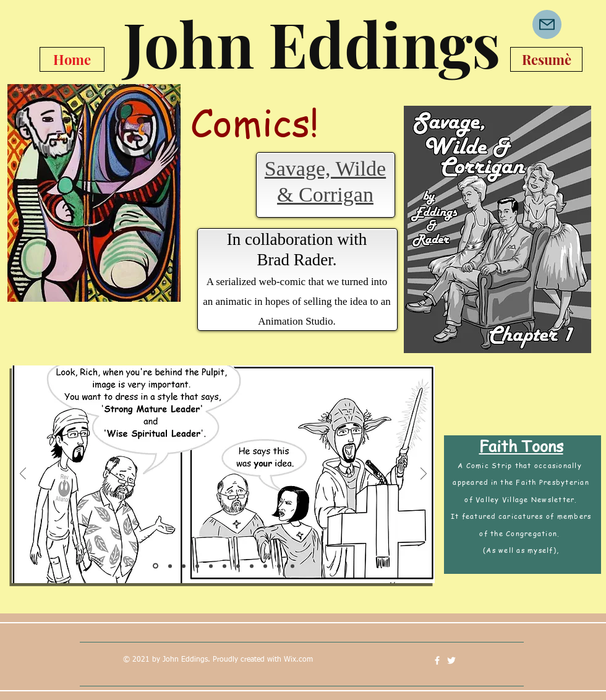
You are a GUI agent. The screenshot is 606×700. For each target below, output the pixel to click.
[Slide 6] (224, 566)
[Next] (424, 475)
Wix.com (298, 660)
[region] (497, 230)
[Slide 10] (279, 566)
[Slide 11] (292, 566)
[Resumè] (546, 59)
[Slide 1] (156, 566)
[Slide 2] (170, 566)
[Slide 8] (252, 566)
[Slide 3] (184, 566)
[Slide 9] (265, 566)
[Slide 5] (211, 566)
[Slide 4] (197, 566)
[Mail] (547, 24)
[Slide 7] (238, 566)
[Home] (72, 59)
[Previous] (23, 475)
